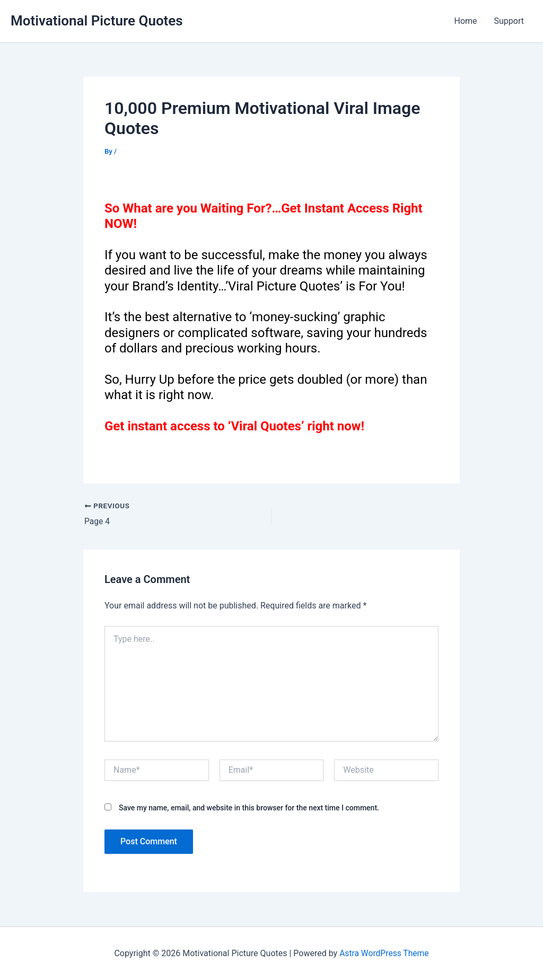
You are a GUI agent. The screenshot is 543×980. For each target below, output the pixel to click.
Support (509, 21)
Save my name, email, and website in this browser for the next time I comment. (249, 808)
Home (465, 21)
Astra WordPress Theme (384, 953)
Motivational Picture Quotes (97, 21)
